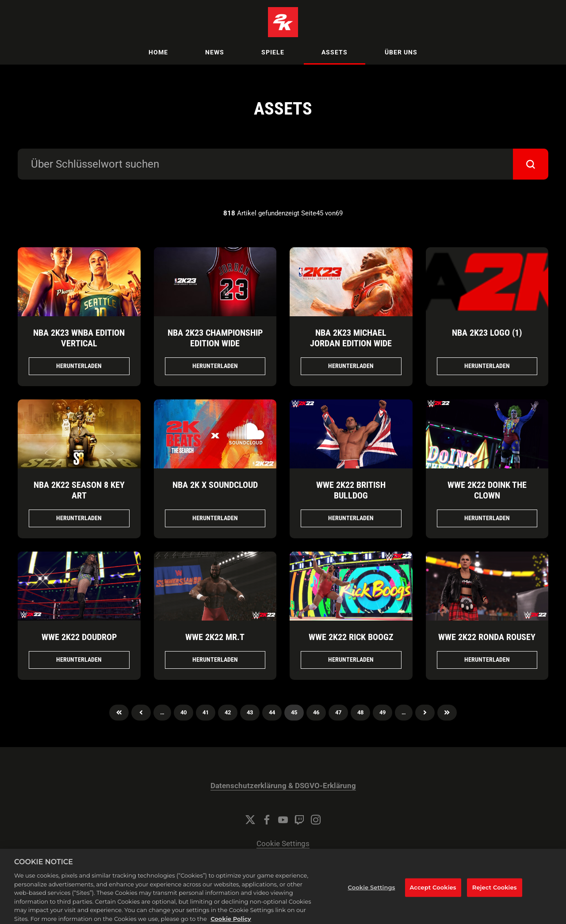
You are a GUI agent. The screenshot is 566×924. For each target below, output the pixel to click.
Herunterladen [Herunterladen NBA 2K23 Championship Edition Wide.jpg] (215, 366)
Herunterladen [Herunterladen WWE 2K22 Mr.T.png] (215, 659)
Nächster (425, 713)
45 (294, 712)
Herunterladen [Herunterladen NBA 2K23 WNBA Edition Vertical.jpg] (79, 366)
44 (272, 712)
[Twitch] (299, 820)
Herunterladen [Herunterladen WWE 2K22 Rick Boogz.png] (351, 659)
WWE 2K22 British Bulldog (351, 490)
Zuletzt (447, 713)
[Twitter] (250, 820)
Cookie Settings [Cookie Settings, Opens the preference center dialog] (372, 896)
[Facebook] (267, 820)
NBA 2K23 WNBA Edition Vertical (79, 338)
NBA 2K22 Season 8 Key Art (79, 490)
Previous (141, 713)
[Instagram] (316, 820)
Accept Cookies (433, 896)
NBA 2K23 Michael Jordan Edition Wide (351, 338)
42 (228, 712)
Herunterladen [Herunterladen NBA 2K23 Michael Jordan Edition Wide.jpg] (351, 366)
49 (382, 712)
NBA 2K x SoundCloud (215, 485)
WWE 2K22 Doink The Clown (487, 490)
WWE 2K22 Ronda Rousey (487, 637)
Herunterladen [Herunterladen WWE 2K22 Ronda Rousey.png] (487, 659)
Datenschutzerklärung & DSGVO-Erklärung (283, 786)
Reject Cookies (495, 896)
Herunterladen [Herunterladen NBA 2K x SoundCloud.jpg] (215, 518)
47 (338, 712)
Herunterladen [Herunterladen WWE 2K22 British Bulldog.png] (351, 518)
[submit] (531, 164)
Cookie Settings (283, 844)
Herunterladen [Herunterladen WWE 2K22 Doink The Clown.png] (487, 518)
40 (184, 712)
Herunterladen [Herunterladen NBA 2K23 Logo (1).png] (487, 366)
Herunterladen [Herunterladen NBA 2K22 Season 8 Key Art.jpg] (79, 518)
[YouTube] (283, 820)
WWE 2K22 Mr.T (215, 637)
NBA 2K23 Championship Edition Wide (215, 338)
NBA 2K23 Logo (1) (487, 333)
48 (360, 712)
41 (206, 712)
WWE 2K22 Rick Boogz (351, 637)
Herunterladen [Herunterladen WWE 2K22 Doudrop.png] (79, 659)
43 (250, 712)
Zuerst (119, 713)
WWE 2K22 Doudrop (79, 637)
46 (316, 712)
